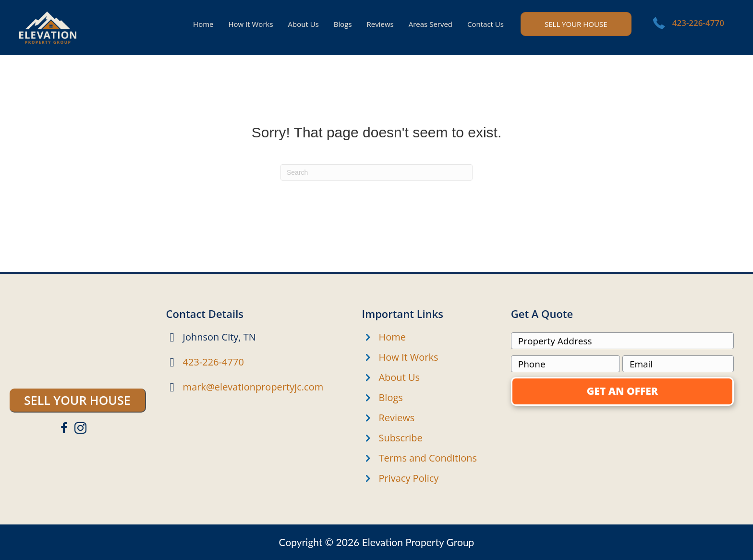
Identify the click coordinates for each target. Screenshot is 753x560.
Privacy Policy (408, 478)
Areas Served (431, 24)
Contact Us (486, 24)
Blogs (343, 24)
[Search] (376, 172)
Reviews (380, 24)
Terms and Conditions (428, 458)
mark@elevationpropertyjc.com (253, 387)
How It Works (250, 24)
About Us (304, 24)
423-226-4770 (698, 23)
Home (203, 24)
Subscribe (400, 438)
